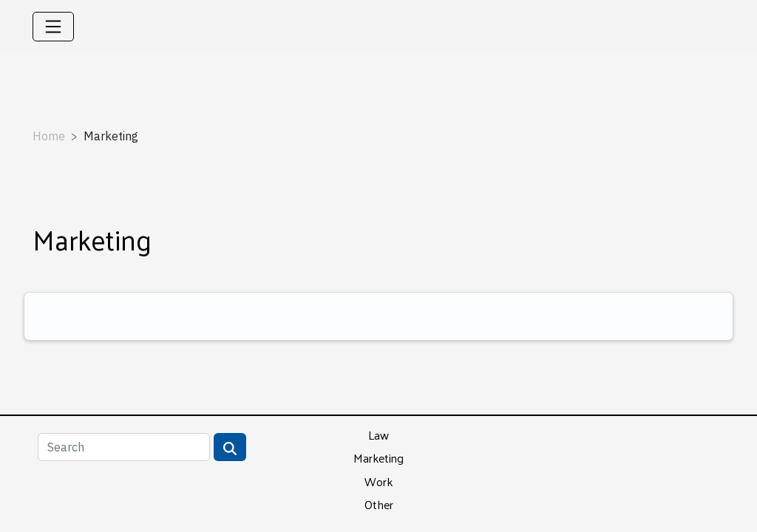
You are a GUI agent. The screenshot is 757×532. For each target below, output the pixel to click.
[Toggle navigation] (53, 27)
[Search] (124, 447)
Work (378, 481)
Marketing (378, 458)
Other (379, 504)
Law (378, 435)
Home (49, 136)
